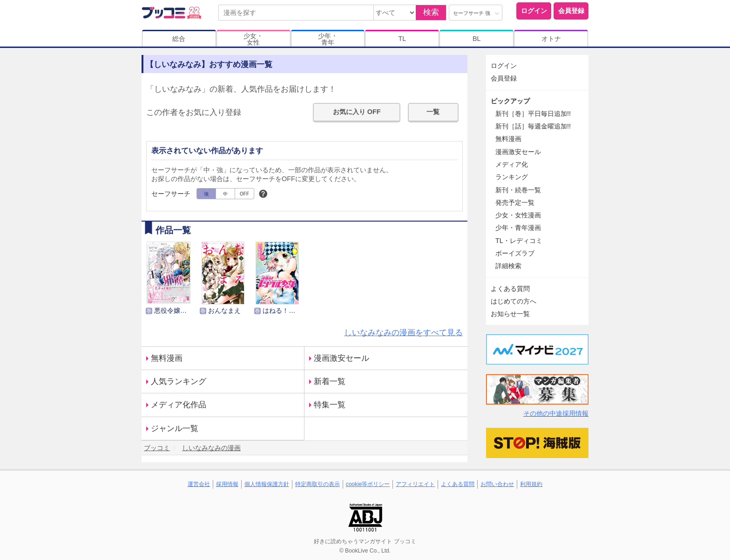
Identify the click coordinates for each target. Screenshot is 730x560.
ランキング (512, 177)
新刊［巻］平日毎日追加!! (533, 114)
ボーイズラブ (515, 253)
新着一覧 (330, 381)
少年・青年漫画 (518, 228)
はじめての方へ (514, 301)
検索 (431, 12)
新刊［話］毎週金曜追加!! (533, 126)
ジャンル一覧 (175, 428)
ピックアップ (510, 101)
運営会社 (199, 484)
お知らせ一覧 (510, 314)
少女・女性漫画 (518, 215)
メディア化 (512, 164)
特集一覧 (330, 405)
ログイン (534, 11)
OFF (244, 194)
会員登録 (571, 11)
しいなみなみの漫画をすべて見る (403, 333)
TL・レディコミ (519, 241)
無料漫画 (167, 358)
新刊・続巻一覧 (518, 190)
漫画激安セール (341, 358)
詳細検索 (508, 266)
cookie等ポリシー (368, 484)
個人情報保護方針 (267, 484)
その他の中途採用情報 (556, 413)
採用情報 (227, 484)
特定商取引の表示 (318, 484)
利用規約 (531, 484)
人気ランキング (179, 381)
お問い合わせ (497, 484)
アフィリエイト (415, 484)
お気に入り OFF (357, 112)
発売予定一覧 (515, 202)
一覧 (433, 112)
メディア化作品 (179, 405)
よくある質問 (510, 289)
